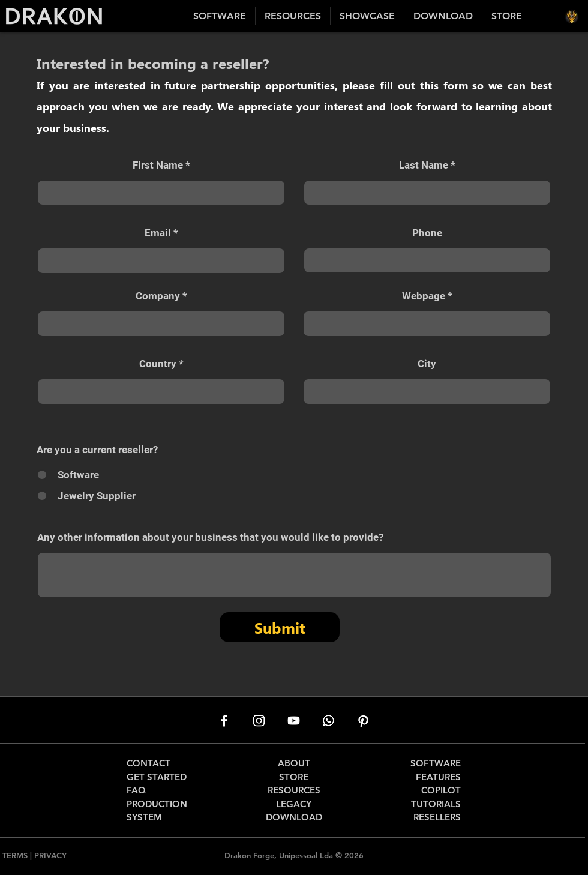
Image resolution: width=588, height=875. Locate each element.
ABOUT (294, 763)
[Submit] (280, 627)
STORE (294, 777)
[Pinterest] (363, 720)
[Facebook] (224, 720)
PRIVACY (50, 855)
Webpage (424, 296)
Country (158, 364)
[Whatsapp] (328, 720)
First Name (158, 165)
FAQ (136, 790)
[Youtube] (294, 720)
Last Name (424, 165)
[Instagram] (259, 720)
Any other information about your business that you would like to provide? (210, 537)
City (427, 364)
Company (158, 296)
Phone (427, 233)
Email (158, 233)
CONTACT (148, 763)
